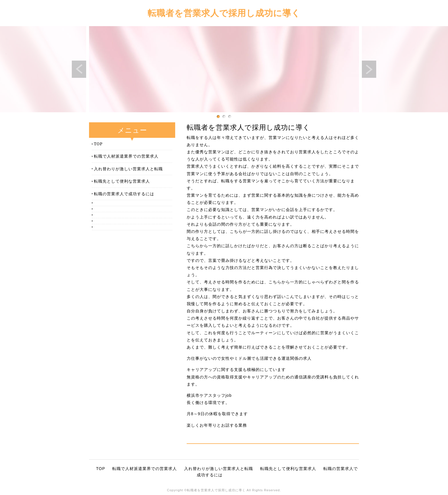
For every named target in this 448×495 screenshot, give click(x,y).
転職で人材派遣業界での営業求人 (126, 156)
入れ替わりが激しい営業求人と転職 (128, 169)
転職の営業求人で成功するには (124, 194)
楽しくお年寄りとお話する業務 (217, 425)
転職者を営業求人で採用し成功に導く (224, 13)
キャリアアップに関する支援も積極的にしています (236, 370)
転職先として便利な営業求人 (122, 181)
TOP (98, 144)
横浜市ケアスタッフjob (209, 395)
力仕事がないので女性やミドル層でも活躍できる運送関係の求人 (249, 358)
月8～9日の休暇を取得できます (217, 414)
